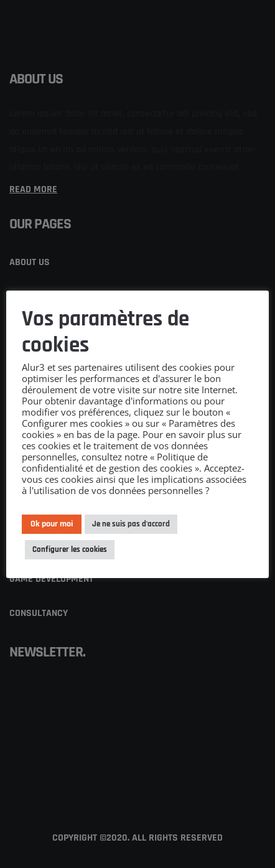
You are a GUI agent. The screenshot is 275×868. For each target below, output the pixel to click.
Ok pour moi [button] (52, 524)
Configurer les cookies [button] (70, 549)
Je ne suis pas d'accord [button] (131, 524)
